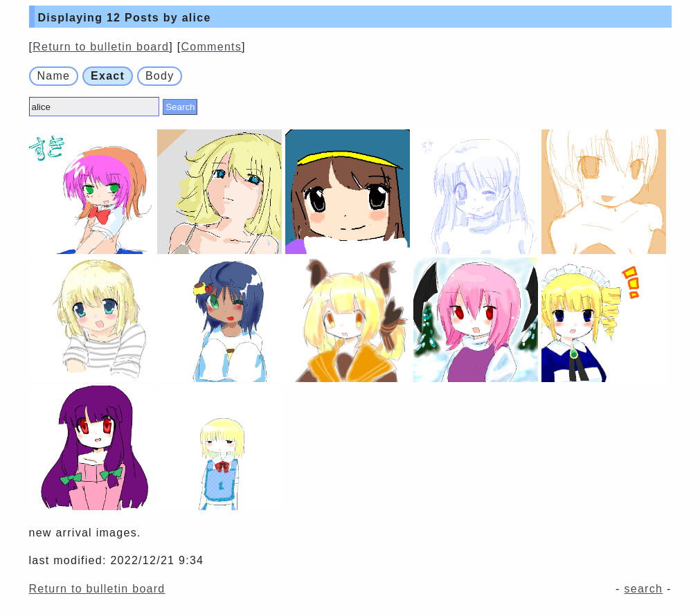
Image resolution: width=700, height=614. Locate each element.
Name (54, 76)
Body (160, 76)
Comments (211, 47)
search (643, 589)
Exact (108, 76)
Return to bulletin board (101, 47)
